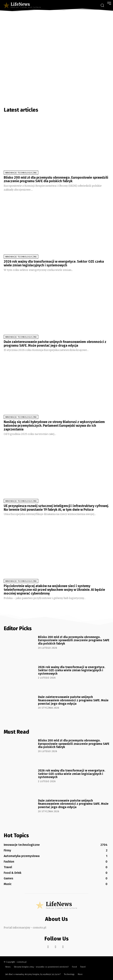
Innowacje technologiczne (21, 173)
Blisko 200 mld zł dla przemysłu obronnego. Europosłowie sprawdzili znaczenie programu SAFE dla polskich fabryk (56, 179)
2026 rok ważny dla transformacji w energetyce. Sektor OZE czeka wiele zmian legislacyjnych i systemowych (54, 263)
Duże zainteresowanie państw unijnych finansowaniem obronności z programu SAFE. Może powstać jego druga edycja (55, 344)
